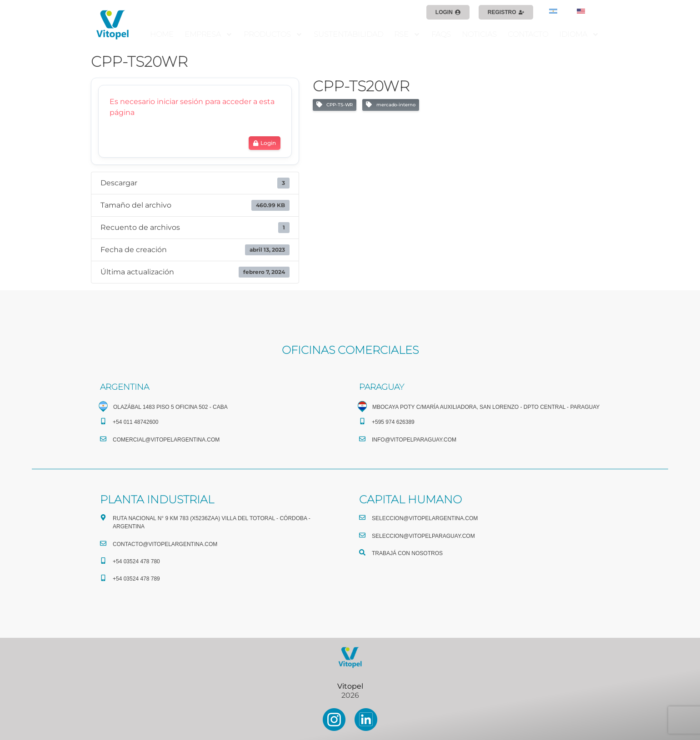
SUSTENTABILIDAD (348, 34)
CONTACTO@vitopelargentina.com (165, 544)
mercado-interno (390, 105)
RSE (407, 35)
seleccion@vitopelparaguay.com (423, 536)
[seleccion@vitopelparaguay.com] (362, 535)
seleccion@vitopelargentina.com (425, 518)
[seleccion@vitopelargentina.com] (362, 517)
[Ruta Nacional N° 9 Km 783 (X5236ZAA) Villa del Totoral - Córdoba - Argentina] (103, 517)
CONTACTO (528, 34)
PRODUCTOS (273, 35)
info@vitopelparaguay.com (414, 440)
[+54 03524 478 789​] (103, 578)
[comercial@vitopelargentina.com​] (103, 439)
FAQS (441, 34)
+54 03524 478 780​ (136, 561)
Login (264, 143)
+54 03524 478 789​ (136, 579)
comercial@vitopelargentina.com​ (166, 440)
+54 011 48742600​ (135, 422)
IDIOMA (579, 35)
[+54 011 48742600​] (103, 421)
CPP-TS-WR (335, 105)
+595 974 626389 (393, 422)
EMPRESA (209, 35)
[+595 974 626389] (362, 421)
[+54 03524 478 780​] (103, 561)
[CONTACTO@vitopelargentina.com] (103, 543)
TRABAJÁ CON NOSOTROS (407, 553)
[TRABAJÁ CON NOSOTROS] (362, 552)
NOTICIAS (479, 34)
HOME (162, 34)
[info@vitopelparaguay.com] (362, 439)
